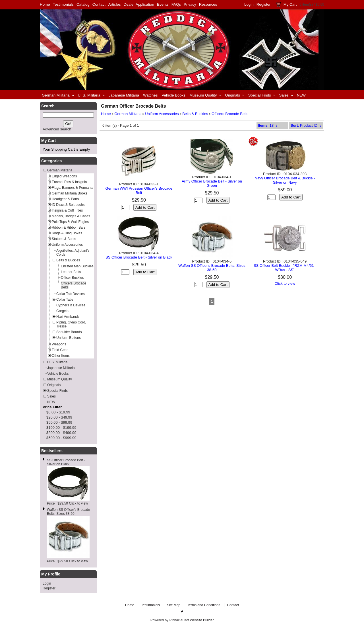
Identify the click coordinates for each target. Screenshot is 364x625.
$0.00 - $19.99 (58, 412)
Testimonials (63, 4)
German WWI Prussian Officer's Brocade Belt (139, 190)
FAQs (176, 4)
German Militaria (128, 114)
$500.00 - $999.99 (61, 438)
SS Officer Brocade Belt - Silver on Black (66, 462)
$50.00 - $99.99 (59, 422)
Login (249, 4)
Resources (208, 4)
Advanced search (57, 129)
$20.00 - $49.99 (59, 417)
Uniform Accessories (162, 114)
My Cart (290, 4)
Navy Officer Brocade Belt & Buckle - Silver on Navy (285, 180)
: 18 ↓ (268, 125)
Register (264, 4)
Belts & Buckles (195, 114)
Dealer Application (139, 4)
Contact (99, 4)
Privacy (190, 4)
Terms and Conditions (204, 605)
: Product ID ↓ (306, 125)
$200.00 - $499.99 (61, 433)
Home (45, 4)
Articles (115, 4)
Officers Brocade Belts (230, 114)
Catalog (83, 4)
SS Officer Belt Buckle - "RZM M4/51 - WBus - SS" (285, 268)
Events (163, 4)
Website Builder (202, 620)
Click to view (78, 503)
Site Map (174, 605)
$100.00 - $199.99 (61, 428)
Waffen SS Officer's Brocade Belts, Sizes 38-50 (68, 512)
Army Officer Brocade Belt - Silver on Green (212, 183)
